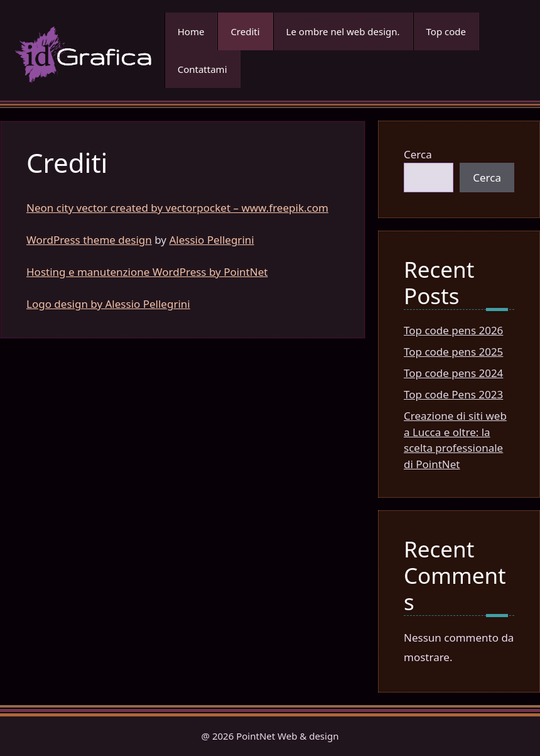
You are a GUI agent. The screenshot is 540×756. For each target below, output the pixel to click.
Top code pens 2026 (453, 330)
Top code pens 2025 (453, 352)
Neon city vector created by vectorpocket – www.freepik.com (177, 208)
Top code (446, 31)
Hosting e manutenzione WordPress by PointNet (147, 272)
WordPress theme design (89, 240)
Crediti (245, 31)
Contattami (202, 69)
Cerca (418, 154)
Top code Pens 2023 (453, 394)
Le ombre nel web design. (343, 31)
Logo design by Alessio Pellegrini (108, 304)
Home (191, 31)
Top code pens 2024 (453, 373)
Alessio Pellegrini (211, 240)
